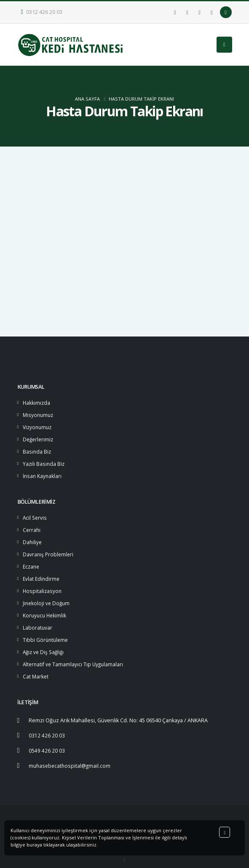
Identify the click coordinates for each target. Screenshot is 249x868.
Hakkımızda (37, 402)
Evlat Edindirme (42, 573)
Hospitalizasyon (43, 585)
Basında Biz (37, 449)
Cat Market (36, 667)
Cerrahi (32, 526)
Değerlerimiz (39, 437)
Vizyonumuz (38, 426)
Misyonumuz (39, 414)
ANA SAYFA (87, 99)
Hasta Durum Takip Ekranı (141, 99)
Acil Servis (35, 514)
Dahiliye (33, 538)
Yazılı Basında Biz (44, 461)
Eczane (32, 561)
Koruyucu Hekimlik (46, 608)
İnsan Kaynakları (43, 473)
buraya (34, 845)
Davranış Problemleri (49, 549)
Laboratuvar (38, 620)
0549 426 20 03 (47, 741)
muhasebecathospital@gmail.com (71, 755)
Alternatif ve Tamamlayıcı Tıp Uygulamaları (74, 656)
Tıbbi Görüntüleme (46, 632)
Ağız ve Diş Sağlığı (45, 644)
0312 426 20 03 (42, 12)
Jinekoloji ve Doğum (47, 597)
